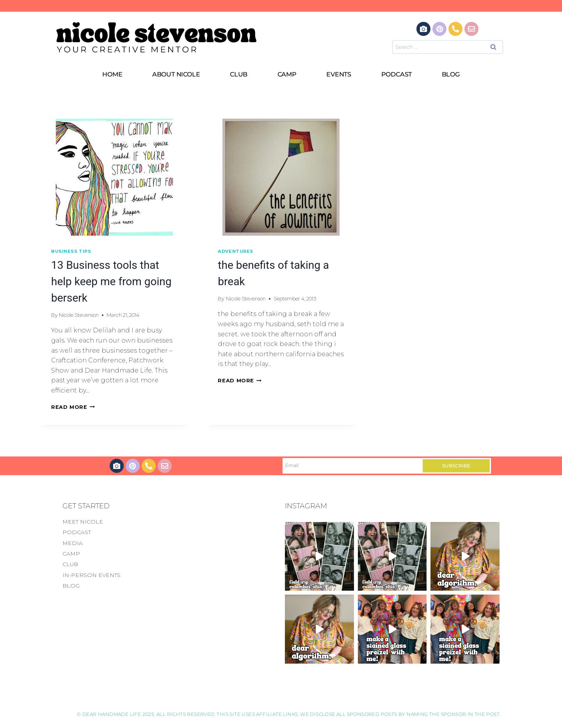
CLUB (239, 74)
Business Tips (71, 251)
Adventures (236, 251)
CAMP (287, 74)
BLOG (451, 74)
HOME (112, 74)
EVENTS (339, 74)
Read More (73, 407)
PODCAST (397, 74)
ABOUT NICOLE (176, 74)
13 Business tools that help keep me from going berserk (111, 281)
